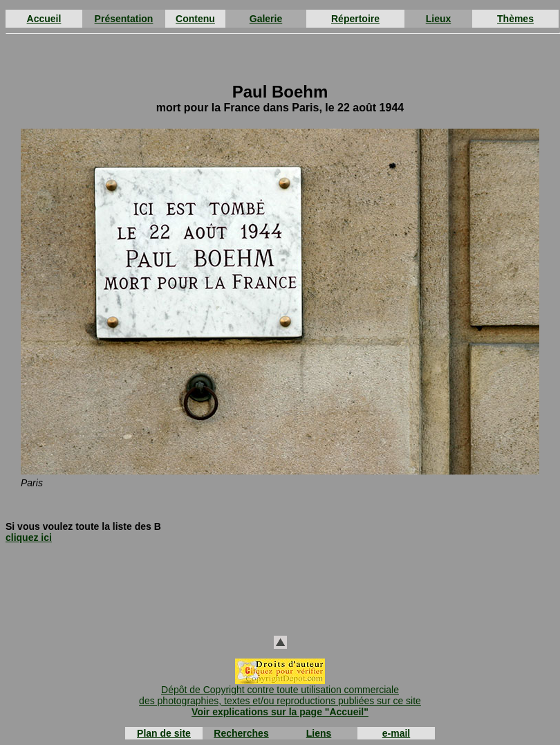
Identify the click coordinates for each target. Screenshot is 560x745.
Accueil (44, 19)
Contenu (195, 19)
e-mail (396, 733)
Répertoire (355, 19)
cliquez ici (29, 537)
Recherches (241, 733)
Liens (319, 733)
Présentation (124, 19)
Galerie (266, 19)
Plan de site (164, 733)
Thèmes (515, 19)
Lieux (439, 19)
